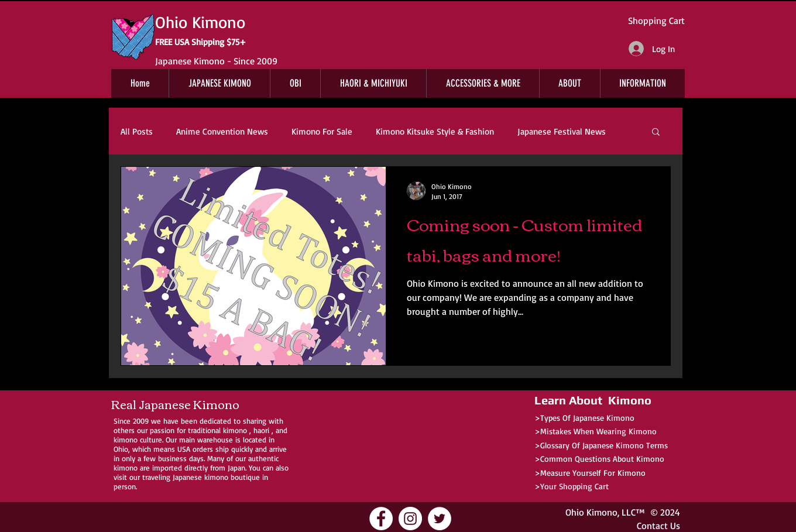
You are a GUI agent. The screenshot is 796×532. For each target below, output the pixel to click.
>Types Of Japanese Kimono (584, 418)
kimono (235, 430)
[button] (656, 133)
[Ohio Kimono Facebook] (381, 519)
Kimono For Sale (322, 131)
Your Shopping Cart (574, 486)
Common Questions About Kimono (602, 459)
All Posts (137, 131)
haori (261, 430)
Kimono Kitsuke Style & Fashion (435, 131)
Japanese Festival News (562, 131)
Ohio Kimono (591, 512)
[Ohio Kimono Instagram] (410, 519)
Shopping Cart (656, 20)
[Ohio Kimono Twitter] (440, 519)
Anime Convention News (222, 131)
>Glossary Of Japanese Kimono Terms (601, 445)
